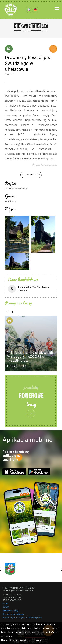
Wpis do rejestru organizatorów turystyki (22, 618)
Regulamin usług (10, 610)
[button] (7, 312)
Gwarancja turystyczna (13, 614)
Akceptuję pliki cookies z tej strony (22, 640)
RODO (6, 607)
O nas (5, 603)
